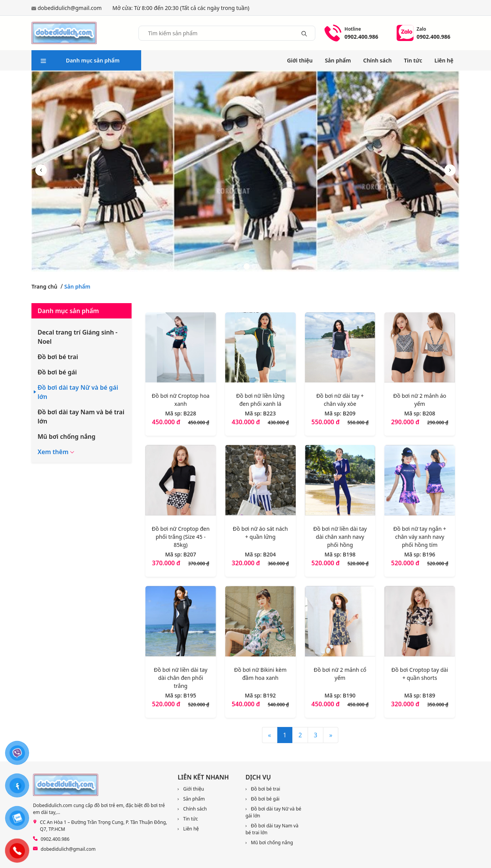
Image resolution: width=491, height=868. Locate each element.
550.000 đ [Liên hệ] (326, 422)
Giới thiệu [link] (300, 60)
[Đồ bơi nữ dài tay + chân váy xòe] (340, 349)
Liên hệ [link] (444, 60)
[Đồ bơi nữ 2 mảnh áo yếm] (420, 349)
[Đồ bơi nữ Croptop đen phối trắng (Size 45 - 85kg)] (181, 482)
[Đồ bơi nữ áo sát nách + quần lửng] (260, 482)
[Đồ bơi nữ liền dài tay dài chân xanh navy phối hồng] (340, 482)
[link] (101, 826)
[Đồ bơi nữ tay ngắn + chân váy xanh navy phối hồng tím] (420, 482)
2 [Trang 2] (300, 735)
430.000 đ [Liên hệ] (247, 422)
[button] (450, 170)
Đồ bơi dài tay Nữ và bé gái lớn (78, 392)
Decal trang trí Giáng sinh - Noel (77, 337)
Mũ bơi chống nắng (67, 436)
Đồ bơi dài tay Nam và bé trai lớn (81, 417)
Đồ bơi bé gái (57, 372)
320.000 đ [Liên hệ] (247, 563)
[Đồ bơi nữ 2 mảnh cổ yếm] (340, 623)
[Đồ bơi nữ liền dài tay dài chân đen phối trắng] (181, 623)
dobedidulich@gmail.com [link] (70, 8)
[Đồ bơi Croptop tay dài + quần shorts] (420, 623)
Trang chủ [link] (44, 286)
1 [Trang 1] (285, 735)
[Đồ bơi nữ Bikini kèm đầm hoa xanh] (260, 623)
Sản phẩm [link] (338, 60)
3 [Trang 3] (316, 735)
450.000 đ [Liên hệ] (167, 422)
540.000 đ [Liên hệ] (247, 704)
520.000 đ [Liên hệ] (326, 563)
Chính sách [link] (377, 60)
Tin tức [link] (413, 60)
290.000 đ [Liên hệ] (406, 422)
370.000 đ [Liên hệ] (167, 563)
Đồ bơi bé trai (58, 357)
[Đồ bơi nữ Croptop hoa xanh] (181, 349)
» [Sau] (331, 735)
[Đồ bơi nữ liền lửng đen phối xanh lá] (260, 349)
